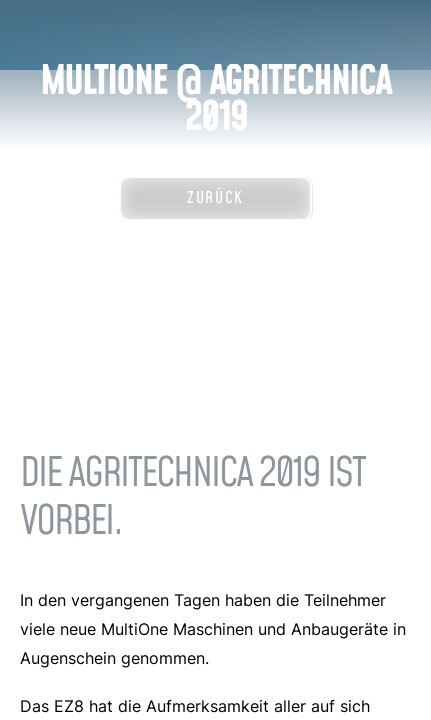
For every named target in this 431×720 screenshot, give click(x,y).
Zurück (215, 198)
